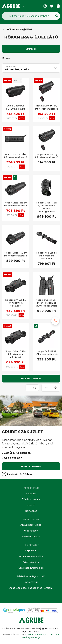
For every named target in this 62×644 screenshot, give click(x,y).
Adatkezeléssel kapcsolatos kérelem (31, 588)
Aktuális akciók (31, 537)
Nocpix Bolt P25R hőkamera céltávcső (47, 353)
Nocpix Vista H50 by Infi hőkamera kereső (15, 254)
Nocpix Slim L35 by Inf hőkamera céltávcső (16, 303)
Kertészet (31, 511)
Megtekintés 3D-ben (17, 474)
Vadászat (31, 494)
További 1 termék (31, 379)
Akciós (7, 81)
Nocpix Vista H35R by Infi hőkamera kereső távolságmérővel (46, 207)
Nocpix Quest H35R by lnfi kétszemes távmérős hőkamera (46, 303)
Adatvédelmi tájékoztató (31, 576)
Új (15, 177)
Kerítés (31, 505)
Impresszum (31, 582)
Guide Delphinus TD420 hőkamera (15, 107)
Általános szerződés (31, 556)
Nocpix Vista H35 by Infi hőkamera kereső (15, 204)
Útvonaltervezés (31, 466)
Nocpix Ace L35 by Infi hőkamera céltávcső (47, 256)
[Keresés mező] (31, 16)
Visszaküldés (31, 562)
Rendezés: (11, 67)
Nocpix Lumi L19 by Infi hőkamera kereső (15, 156)
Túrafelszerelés (31, 499)
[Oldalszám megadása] (30, 388)
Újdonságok (31, 531)
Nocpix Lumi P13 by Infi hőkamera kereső (47, 107)
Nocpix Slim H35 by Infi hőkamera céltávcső (15, 354)
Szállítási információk (31, 568)
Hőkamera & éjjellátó (20, 29)
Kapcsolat (31, 550)
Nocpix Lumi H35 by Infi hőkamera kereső (47, 156)
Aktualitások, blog (31, 525)
